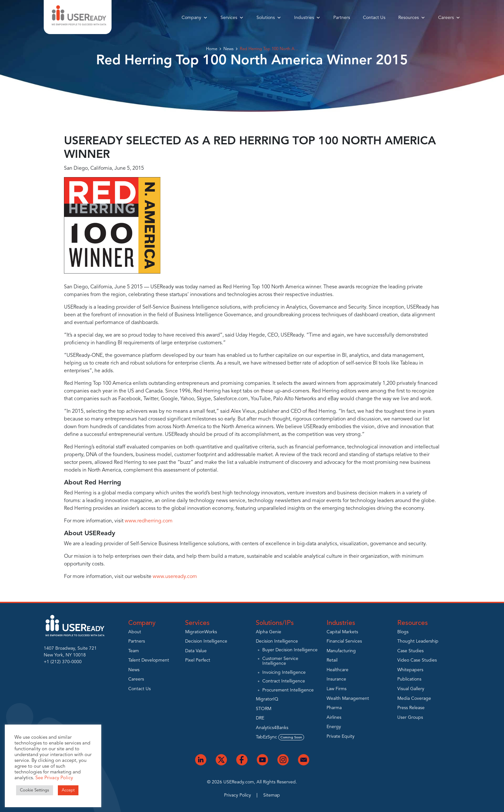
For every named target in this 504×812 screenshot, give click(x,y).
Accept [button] (68, 790)
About (135, 632)
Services (232, 18)
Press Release (411, 708)
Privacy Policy (238, 795)
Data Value (196, 651)
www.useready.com (175, 577)
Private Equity (341, 736)
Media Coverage (414, 699)
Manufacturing (341, 651)
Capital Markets (342, 632)
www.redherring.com (148, 521)
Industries (307, 18)
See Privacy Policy (54, 778)
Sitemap (272, 795)
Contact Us (374, 18)
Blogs (403, 632)
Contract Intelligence (284, 681)
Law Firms (337, 689)
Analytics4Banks (272, 728)
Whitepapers (410, 670)
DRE (260, 718)
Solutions (269, 18)
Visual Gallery (411, 689)
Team (134, 651)
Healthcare (337, 670)
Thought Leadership (418, 641)
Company (195, 18)
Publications (409, 679)
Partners (342, 18)
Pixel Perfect (198, 660)
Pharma (334, 708)
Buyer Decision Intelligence (290, 650)
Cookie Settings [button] (35, 790)
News (229, 49)
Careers (449, 18)
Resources (412, 18)
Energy (334, 727)
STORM (264, 709)
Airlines (334, 717)
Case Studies (410, 651)
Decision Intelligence (206, 641)
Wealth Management (348, 699)
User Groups (410, 717)
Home (212, 49)
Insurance (336, 679)
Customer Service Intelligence (280, 661)
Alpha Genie (269, 632)
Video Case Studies (417, 660)
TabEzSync (280, 737)
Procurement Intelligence (288, 690)
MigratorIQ (267, 699)
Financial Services (344, 641)
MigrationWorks (201, 632)
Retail (332, 660)
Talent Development (149, 660)
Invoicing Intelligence (284, 672)
